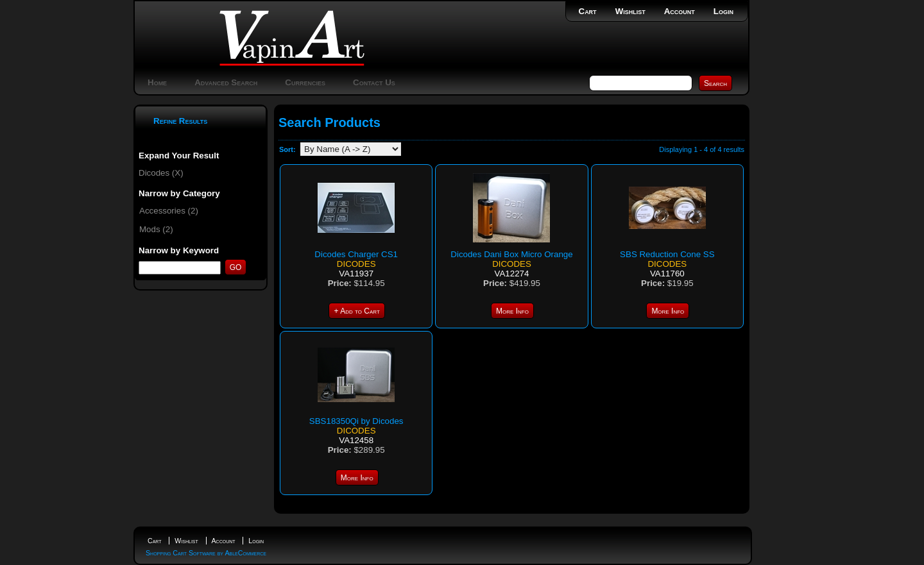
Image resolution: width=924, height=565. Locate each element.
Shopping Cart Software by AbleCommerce (206, 553)
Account (680, 11)
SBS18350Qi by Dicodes (356, 421)
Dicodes (356, 264)
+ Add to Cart (356, 311)
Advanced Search (226, 82)
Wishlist (630, 11)
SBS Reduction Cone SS (667, 254)
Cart (588, 11)
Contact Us (374, 82)
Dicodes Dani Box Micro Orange (511, 254)
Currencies (305, 82)
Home (157, 82)
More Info (512, 311)
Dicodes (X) (161, 173)
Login (723, 11)
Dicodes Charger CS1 (356, 254)
